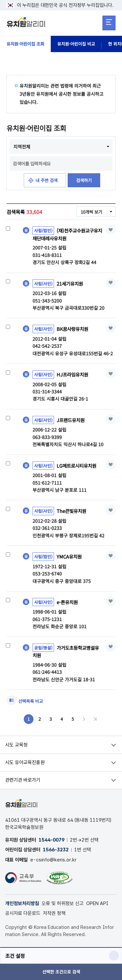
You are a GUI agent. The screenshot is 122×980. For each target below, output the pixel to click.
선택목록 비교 (32, 702)
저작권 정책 (54, 915)
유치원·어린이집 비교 (81, 44)
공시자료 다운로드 (23, 915)
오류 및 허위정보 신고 (63, 905)
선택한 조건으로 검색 (61, 972)
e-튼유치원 (68, 603)
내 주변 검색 (46, 180)
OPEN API (97, 905)
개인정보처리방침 (22, 905)
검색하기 (85, 180)
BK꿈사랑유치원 (74, 329)
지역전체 (22, 147)
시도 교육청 (16, 746)
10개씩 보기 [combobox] (90, 212)
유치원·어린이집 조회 (27, 44)
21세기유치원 (71, 284)
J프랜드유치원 (72, 420)
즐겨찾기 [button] (111, 230)
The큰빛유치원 (72, 511)
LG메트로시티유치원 (78, 466)
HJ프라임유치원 (73, 375)
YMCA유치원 (70, 557)
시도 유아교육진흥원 (25, 764)
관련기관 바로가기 (23, 782)
